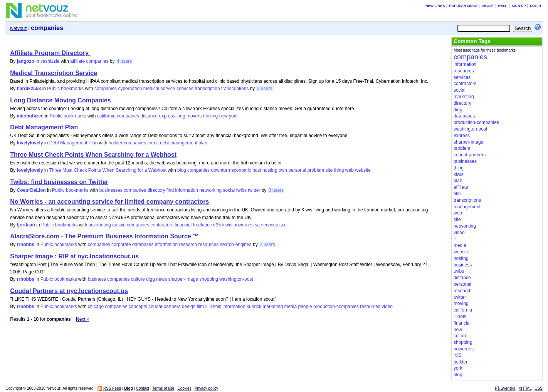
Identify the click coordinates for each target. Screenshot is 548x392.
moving (211, 116)
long (181, 116)
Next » (83, 319)
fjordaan (26, 225)
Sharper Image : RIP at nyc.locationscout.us (74, 256)
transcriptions (235, 89)
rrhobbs (26, 245)
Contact (143, 388)
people (305, 307)
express (167, 116)
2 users (267, 245)
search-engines (236, 245)
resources (209, 245)
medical (151, 89)
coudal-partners (164, 307)
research (188, 245)
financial (183, 225)
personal (297, 170)
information (187, 190)
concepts (138, 307)
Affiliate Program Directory (50, 53)
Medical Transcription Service (54, 73)
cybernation (130, 89)
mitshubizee (30, 116)
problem (316, 170)
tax (282, 225)
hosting (270, 170)
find (170, 190)
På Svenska (505, 388)
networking (210, 190)
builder (116, 143)
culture (138, 279)
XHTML (525, 388)
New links (435, 6)
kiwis (227, 225)
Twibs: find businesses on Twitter (59, 182)
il (206, 307)
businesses (111, 190)
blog (182, 170)
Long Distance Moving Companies (60, 100)
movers (194, 116)
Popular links (463, 6)
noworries (244, 225)
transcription (207, 89)
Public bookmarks (65, 89)
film (201, 307)
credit (153, 143)
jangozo (26, 61)
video (387, 307)
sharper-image (183, 279)
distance (149, 116)
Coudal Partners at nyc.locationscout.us (69, 291)
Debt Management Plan (44, 127)
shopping (209, 279)
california (106, 116)
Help (503, 6)
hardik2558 (29, 89)
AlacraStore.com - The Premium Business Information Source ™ (104, 236)
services (185, 89)
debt (164, 143)
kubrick (254, 307)
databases (143, 245)
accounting (100, 225)
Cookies (185, 388)
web (350, 170)
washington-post (236, 279)
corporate (121, 245)
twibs (241, 190)
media (290, 307)
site (329, 170)
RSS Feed (112, 388)
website (363, 170)
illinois (215, 307)
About (488, 6)
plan (203, 143)
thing (339, 170)
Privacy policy (206, 388)
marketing (273, 307)
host (257, 170)
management (184, 143)
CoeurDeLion (31, 190)
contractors (162, 225)
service (168, 89)
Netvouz (18, 28)
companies (97, 61)
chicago (96, 307)
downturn (220, 170)
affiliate (77, 61)
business (97, 279)
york (233, 116)
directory (156, 190)
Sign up (519, 6)
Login (535, 6)
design (189, 307)
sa (257, 225)
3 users (265, 89)
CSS (539, 388)
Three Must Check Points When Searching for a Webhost (93, 155)
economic (241, 170)
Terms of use (163, 388)
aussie (119, 225)
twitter (254, 190)
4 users (124, 61)
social (229, 190)
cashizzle (50, 61)
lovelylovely (30, 143)
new (224, 116)
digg (150, 279)
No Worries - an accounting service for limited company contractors (109, 202)
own (283, 170)
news (161, 279)
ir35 (217, 225)
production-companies (336, 307)
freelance (203, 225)
